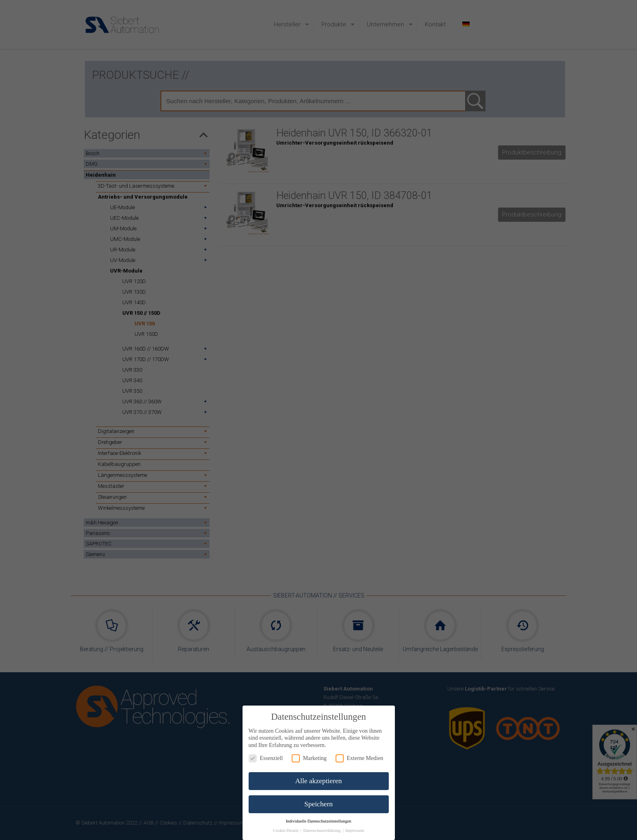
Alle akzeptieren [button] (318, 781)
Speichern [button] (318, 804)
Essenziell (266, 758)
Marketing (309, 758)
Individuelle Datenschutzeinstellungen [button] (318, 821)
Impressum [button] (355, 830)
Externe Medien (360, 758)
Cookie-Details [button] (286, 830)
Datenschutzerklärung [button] (322, 830)
